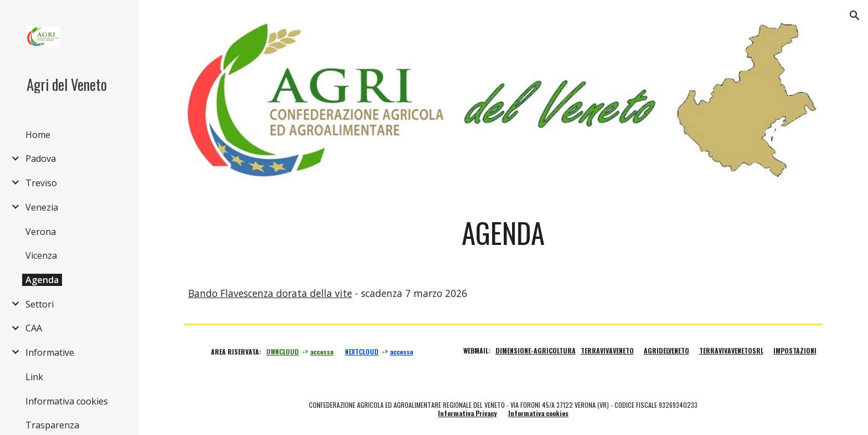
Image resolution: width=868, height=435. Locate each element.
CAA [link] (34, 328)
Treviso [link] (41, 183)
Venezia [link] (42, 207)
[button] (855, 16)
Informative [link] (50, 352)
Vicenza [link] (41, 255)
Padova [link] (41, 158)
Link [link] (34, 377)
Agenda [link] (42, 280)
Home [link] (38, 135)
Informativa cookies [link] (67, 401)
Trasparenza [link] (52, 425)
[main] (503, 233)
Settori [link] (40, 304)
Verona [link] (41, 232)
